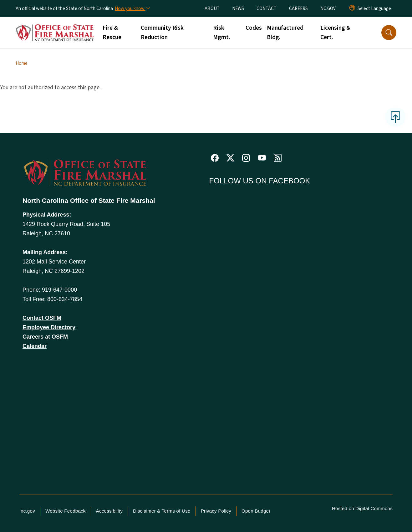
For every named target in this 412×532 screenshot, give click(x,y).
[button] (389, 33)
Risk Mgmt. (221, 33)
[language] (374, 8)
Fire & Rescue (112, 33)
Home (22, 63)
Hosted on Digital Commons (362, 508)
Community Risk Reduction (162, 33)
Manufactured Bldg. (285, 33)
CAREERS (298, 8)
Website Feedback (66, 511)
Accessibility (109, 511)
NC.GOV (328, 8)
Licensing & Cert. (335, 33)
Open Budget (256, 511)
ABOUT (212, 8)
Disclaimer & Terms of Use (162, 511)
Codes (254, 28)
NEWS (238, 8)
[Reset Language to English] (352, 8)
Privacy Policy (216, 511)
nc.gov (28, 511)
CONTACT (267, 8)
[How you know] (132, 8)
